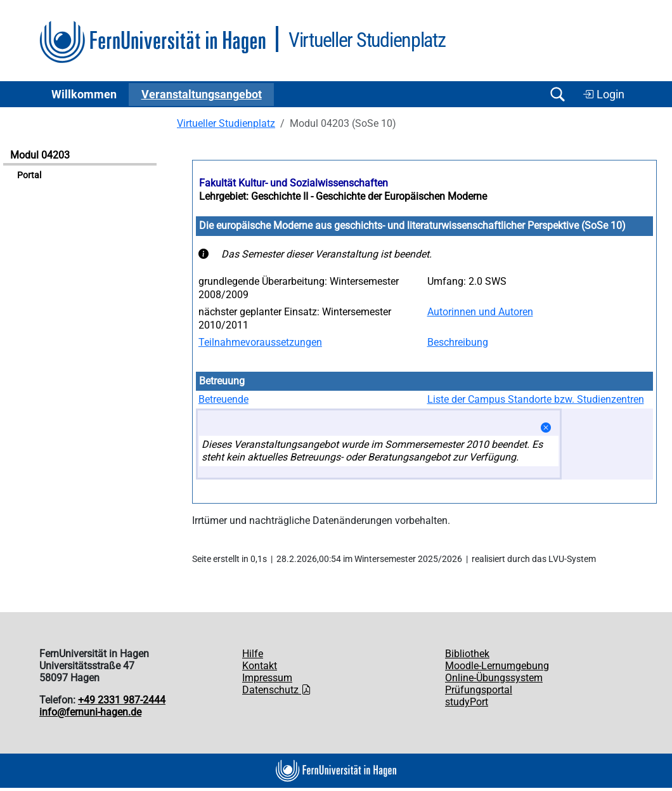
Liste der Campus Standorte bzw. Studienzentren (536, 399)
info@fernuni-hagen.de (90, 712)
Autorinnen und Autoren (480, 312)
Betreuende (223, 399)
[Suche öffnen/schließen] (557, 94)
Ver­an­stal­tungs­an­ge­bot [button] (202, 95)
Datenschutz (277, 690)
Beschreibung (458, 342)
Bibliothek (467, 654)
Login (604, 95)
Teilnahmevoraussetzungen (260, 342)
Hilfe (253, 654)
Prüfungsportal (479, 690)
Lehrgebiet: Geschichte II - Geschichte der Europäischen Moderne (343, 196)
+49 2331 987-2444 (122, 700)
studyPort (467, 702)
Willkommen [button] (84, 95)
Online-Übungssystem (494, 678)
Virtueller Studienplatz (226, 123)
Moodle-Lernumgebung (497, 666)
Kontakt (260, 666)
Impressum (267, 678)
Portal (29, 175)
